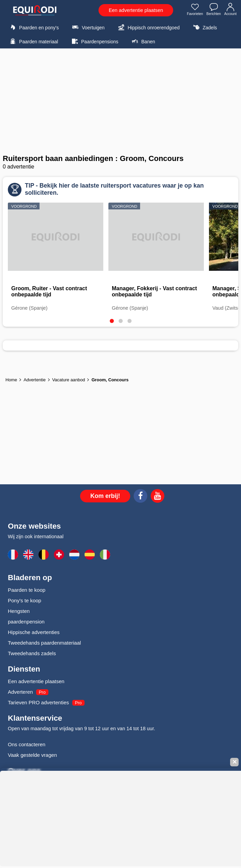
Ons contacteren (27, 744)
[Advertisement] (120, 101)
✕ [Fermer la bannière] (235, 762)
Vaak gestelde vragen (32, 755)
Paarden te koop (27, 590)
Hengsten (19, 611)
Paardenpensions (94, 41)
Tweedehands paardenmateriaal (44, 643)
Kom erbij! (105, 496)
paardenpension (26, 622)
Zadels (204, 27)
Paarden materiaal (33, 41)
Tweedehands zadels (32, 653)
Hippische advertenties (34, 632)
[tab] (112, 321)
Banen (142, 41)
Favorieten (195, 10)
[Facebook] (140, 497)
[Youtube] (157, 497)
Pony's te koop (25, 600)
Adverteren (20, 692)
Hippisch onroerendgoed (148, 27)
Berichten (214, 10)
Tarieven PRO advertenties (38, 702)
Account (230, 10)
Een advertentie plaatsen (136, 10)
